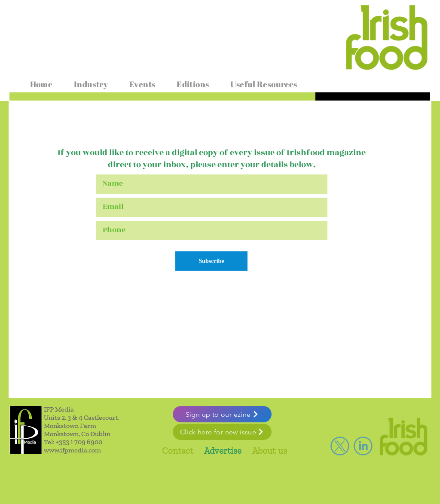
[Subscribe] (211, 261)
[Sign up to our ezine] (222, 414)
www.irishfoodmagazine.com (62, 14)
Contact (178, 451)
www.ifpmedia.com (72, 450)
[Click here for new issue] (222, 432)
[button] (91, 84)
